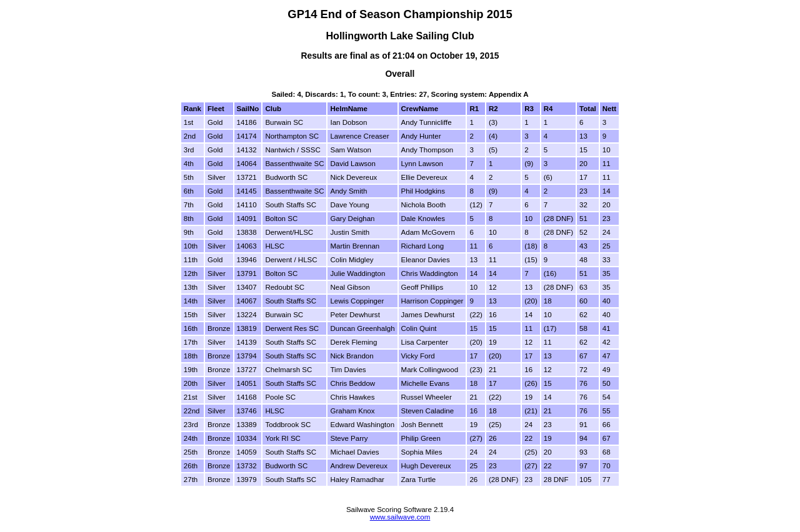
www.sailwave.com (400, 517)
